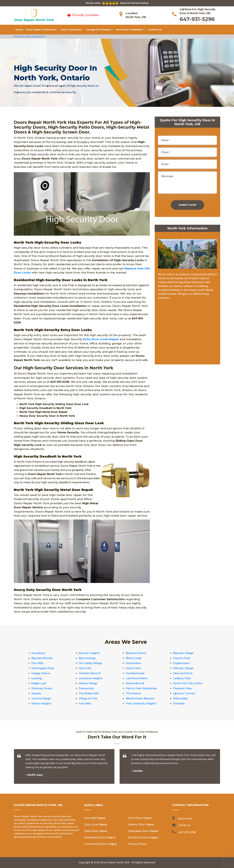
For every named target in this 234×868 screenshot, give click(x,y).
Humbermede (135, 673)
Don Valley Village (90, 663)
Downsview (133, 663)
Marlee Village (88, 683)
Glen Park (85, 668)
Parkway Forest (42, 688)
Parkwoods (86, 688)
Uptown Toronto (184, 693)
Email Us (185, 825)
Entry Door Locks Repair (101, 339)
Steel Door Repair (96, 831)
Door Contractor (71, 30)
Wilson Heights (41, 704)
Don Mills (37, 663)
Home (19, 30)
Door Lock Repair (96, 825)
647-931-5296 (197, 19)
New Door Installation (129, 30)
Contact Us (155, 30)
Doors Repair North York (115, 862)
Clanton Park (182, 658)
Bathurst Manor (136, 653)
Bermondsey (87, 658)
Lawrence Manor (137, 678)
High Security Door (36, 37)
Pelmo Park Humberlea (141, 688)
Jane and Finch (183, 673)
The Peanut (133, 693)
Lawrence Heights (91, 678)
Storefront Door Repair (143, 838)
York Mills (85, 704)
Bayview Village (183, 653)
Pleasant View (182, 688)
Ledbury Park (182, 678)
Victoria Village (41, 698)
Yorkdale (179, 704)
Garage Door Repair (99, 30)
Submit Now (187, 205)
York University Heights (141, 704)
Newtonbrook (135, 683)
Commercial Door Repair (101, 844)
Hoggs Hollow (41, 673)
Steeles (36, 693)
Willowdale (180, 698)
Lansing (37, 678)
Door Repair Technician (41, 30)
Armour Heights (89, 653)
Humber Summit (90, 673)
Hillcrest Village (183, 668)
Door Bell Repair (95, 818)
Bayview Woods (42, 658)
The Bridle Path (89, 693)
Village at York (88, 698)
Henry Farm (133, 668)
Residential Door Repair (100, 838)
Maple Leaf (39, 683)
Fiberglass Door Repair (143, 831)
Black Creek (134, 658)
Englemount (181, 663)
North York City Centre (188, 683)
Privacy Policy (137, 844)
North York (19, 37)
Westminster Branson (140, 698)
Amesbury (38, 653)
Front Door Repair (140, 818)
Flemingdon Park (43, 668)
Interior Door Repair (141, 825)
